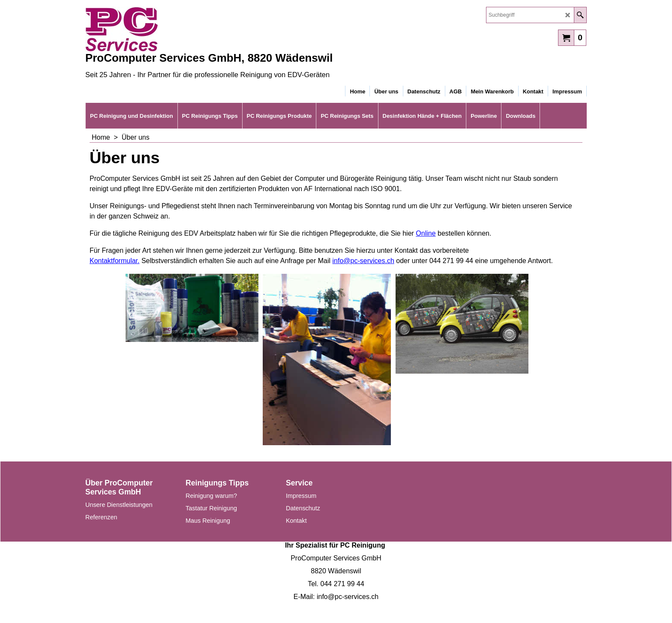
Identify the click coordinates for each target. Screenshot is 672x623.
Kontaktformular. (115, 261)
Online (426, 233)
